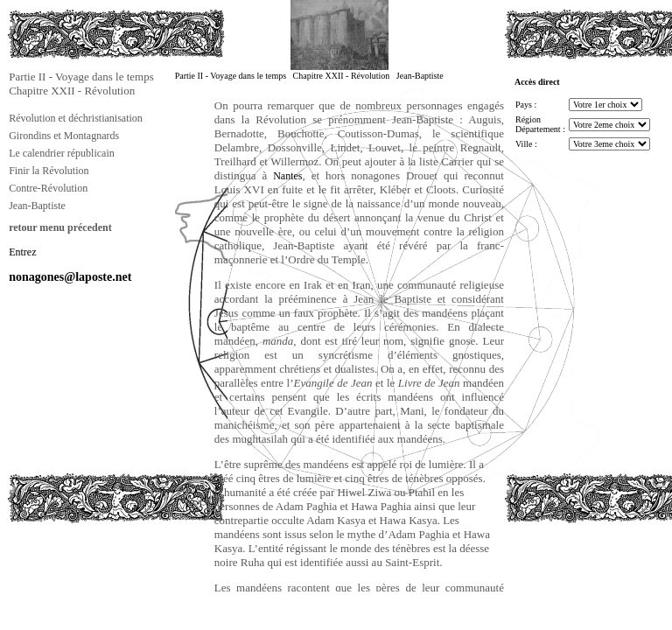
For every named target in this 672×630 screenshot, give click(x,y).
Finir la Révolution (49, 171)
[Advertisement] (94, 563)
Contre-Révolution (48, 188)
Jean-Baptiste (37, 206)
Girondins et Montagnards (64, 136)
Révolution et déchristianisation (76, 118)
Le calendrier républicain (62, 153)
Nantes (287, 176)
